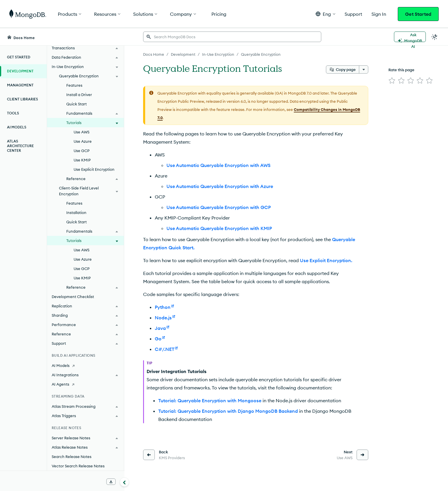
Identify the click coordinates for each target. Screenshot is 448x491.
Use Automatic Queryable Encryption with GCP (219, 207)
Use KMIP (82, 160)
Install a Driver (79, 95)
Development (20, 71)
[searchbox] (232, 37)
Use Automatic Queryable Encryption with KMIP (219, 228)
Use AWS (81, 132)
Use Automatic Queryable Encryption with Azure (220, 186)
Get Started (418, 14)
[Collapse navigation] (124, 482)
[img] (392, 81)
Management (20, 85)
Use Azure (83, 141)
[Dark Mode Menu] (435, 37)
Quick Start (77, 104)
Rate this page (401, 70)
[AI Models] (85, 365)
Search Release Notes (72, 457)
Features (74, 85)
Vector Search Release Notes (78, 466)
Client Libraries (22, 99)
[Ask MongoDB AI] (410, 37)
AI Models (17, 127)
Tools (13, 113)
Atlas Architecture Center (20, 146)
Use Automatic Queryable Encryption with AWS (218, 165)
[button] (325, 14)
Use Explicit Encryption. (326, 260)
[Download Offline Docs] (111, 482)
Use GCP (82, 151)
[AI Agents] (85, 384)
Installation (76, 213)
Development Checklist (73, 297)
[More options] (364, 69)
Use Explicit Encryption (94, 169)
